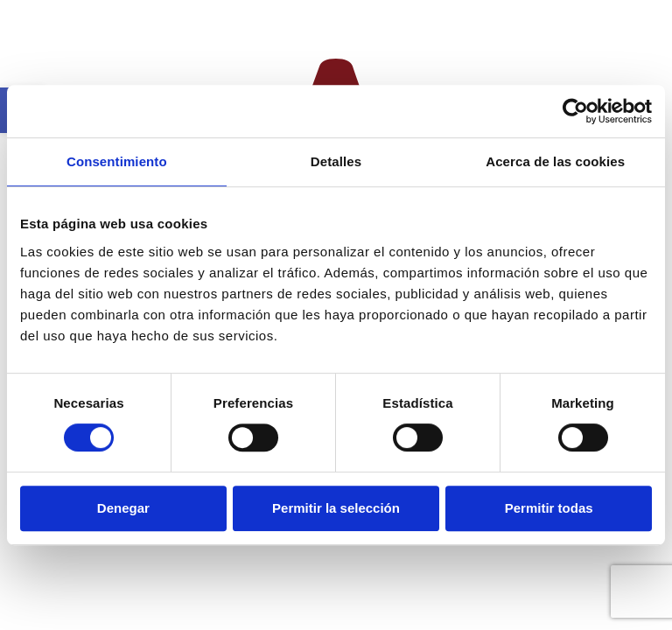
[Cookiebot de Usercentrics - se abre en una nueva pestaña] (575, 111)
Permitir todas (549, 508)
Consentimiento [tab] (117, 161)
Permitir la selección (336, 508)
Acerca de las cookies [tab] (555, 161)
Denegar (123, 508)
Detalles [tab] (336, 161)
